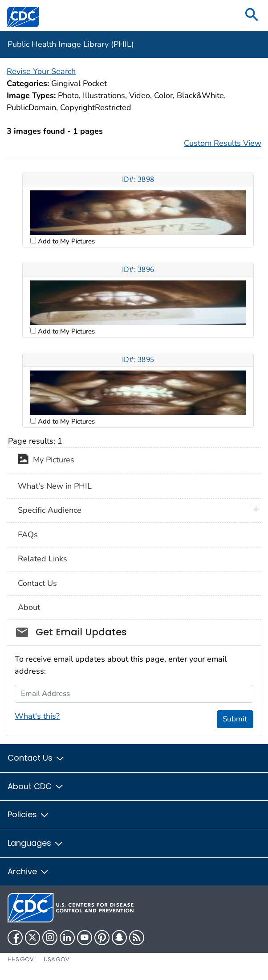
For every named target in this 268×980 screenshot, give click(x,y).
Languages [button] (36, 843)
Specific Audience (50, 510)
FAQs (28, 535)
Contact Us (37, 583)
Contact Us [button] (36, 758)
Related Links (43, 559)
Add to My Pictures (65, 241)
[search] (252, 15)
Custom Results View (223, 143)
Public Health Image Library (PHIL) (71, 44)
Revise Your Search (41, 71)
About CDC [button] (36, 786)
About (29, 607)
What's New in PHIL (55, 486)
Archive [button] (28, 871)
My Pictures (46, 461)
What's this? (37, 716)
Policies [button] (28, 814)
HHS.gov (21, 959)
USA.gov (57, 959)
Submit (235, 719)
